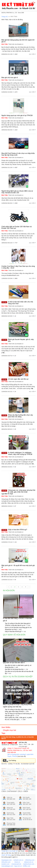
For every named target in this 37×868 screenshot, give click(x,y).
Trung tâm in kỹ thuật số (9, 851)
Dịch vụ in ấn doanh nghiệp (18, 677)
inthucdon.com (6, 862)
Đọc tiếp (32, 54)
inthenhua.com (30, 860)
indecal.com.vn (29, 862)
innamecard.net (16, 864)
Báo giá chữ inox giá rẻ (10, 78)
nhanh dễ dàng (6, 855)
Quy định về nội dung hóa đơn (14, 669)
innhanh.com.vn (18, 860)
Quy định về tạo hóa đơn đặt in (14, 663)
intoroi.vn (17, 862)
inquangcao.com (7, 860)
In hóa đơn (9, 590)
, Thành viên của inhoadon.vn (12, 44)
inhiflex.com (27, 866)
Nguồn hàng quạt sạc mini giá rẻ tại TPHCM (17, 115)
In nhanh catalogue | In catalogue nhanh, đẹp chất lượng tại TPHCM (20, 453)
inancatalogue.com (7, 866)
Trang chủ (5, 17)
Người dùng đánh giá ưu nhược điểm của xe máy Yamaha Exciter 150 (17, 192)
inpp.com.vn (18, 866)
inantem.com (5, 864)
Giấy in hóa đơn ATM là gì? (18, 530)
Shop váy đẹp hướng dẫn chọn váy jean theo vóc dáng (20, 416)
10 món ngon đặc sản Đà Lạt (18, 379)
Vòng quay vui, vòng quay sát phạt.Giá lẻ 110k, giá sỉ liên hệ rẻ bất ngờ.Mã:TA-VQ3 (18, 492)
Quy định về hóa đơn (14, 635)
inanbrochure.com (29, 864)
